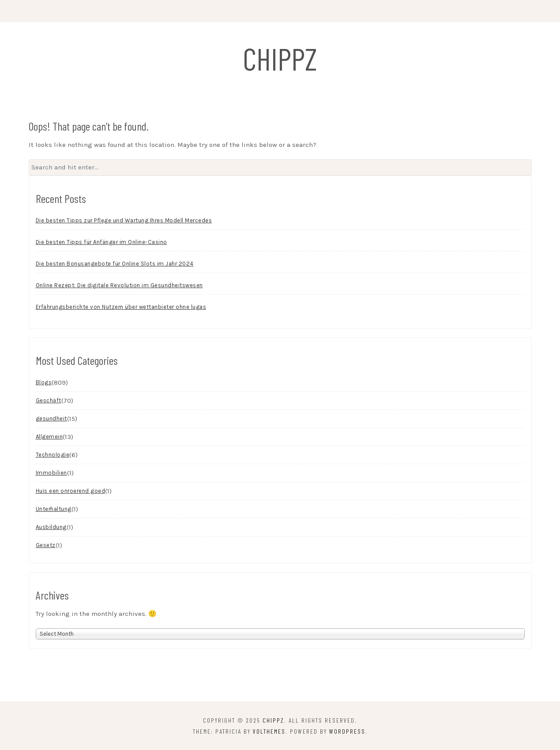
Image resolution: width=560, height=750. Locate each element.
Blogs (44, 382)
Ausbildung (51, 527)
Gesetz (46, 545)
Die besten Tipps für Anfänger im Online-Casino (101, 242)
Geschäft (49, 400)
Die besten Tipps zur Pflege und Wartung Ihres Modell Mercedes (124, 220)
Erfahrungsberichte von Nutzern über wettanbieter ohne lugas (121, 307)
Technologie (53, 455)
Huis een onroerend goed (71, 491)
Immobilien (51, 473)
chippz (280, 58)
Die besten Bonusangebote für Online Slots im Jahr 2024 (115, 264)
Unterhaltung (54, 509)
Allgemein (49, 437)
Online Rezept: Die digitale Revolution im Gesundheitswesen (119, 285)
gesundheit (51, 418)
